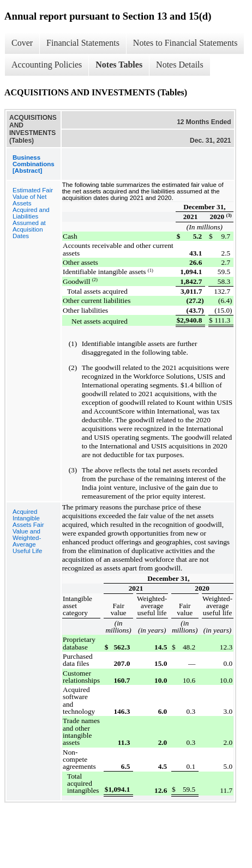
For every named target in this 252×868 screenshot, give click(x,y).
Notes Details (180, 65)
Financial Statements (83, 43)
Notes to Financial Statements (185, 43)
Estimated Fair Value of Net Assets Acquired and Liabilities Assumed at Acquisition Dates (33, 213)
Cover (22, 43)
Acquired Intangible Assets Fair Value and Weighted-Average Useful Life (28, 531)
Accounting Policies (47, 65)
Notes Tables (119, 65)
